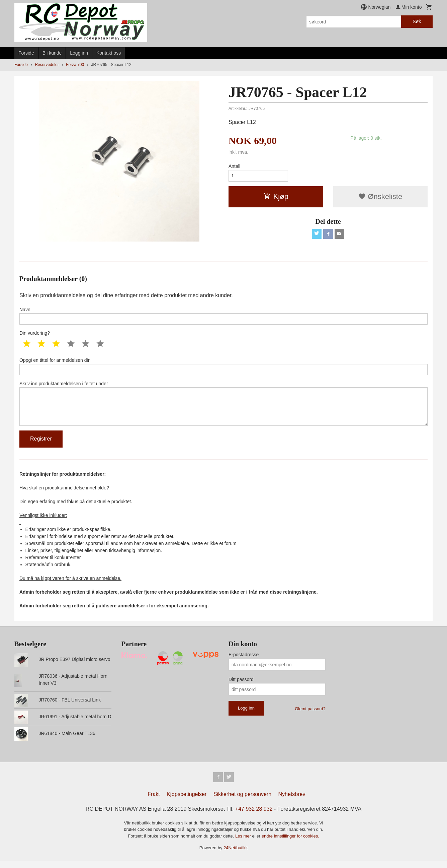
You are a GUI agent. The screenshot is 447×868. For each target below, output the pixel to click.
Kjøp (276, 198)
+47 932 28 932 (254, 816)
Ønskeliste (380, 198)
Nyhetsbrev (292, 801)
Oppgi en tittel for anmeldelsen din (223, 368)
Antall (234, 166)
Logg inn (79, 53)
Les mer (244, 843)
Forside (26, 53)
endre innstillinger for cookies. (290, 843)
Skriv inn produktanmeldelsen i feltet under (223, 407)
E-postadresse (244, 661)
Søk (417, 21)
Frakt (154, 801)
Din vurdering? (35, 334)
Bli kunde (52, 53)
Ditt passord (241, 685)
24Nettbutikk (236, 854)
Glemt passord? (310, 715)
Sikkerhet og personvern (242, 801)
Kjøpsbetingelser (187, 801)
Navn (223, 316)
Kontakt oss (109, 53)
